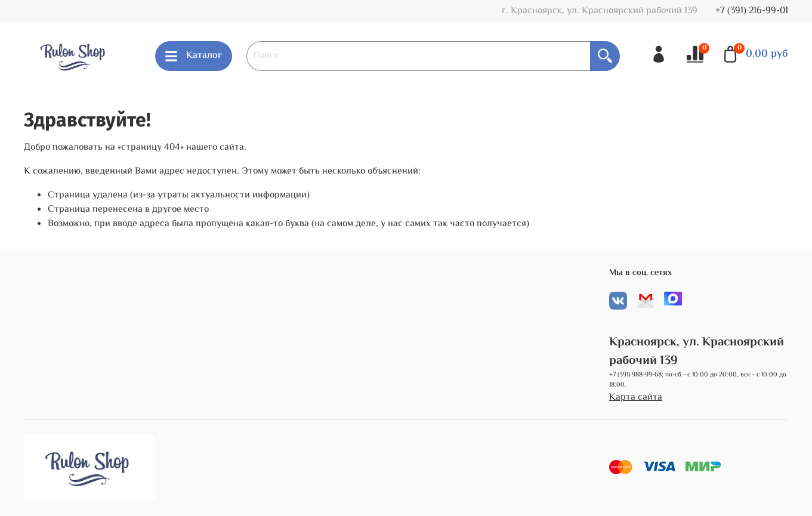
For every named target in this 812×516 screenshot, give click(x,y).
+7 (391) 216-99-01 (752, 11)
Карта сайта (636, 398)
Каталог (194, 56)
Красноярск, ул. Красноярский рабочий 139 (697, 352)
